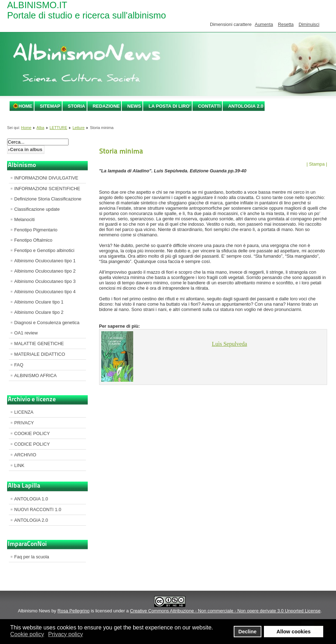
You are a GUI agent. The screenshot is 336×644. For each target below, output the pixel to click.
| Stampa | (317, 164)
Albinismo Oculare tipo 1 (39, 302)
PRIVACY (24, 423)
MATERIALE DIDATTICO (40, 354)
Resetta (286, 24)
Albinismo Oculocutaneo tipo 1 (45, 261)
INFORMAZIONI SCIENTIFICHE (47, 189)
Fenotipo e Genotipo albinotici (44, 250)
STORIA (77, 106)
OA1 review (26, 333)
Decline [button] (247, 632)
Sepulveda (230, 344)
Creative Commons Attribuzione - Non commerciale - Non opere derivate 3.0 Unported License (225, 611)
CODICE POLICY (32, 444)
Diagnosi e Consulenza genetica (47, 323)
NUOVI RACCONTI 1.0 (38, 509)
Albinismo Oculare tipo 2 (39, 312)
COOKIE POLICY (32, 433)
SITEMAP (50, 106)
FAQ (19, 365)
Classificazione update (37, 209)
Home (25, 106)
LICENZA (24, 412)
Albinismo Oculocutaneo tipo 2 (45, 271)
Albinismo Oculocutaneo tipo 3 (45, 281)
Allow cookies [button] (294, 632)
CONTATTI (209, 106)
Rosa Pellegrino (74, 611)
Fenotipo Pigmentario (36, 230)
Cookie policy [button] (27, 634)
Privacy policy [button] (66, 634)
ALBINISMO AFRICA (35, 375)
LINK (19, 465)
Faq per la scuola (32, 557)
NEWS (134, 106)
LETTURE (59, 128)
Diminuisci (309, 24)
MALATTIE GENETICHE (39, 344)
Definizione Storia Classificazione (48, 199)
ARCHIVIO (25, 455)
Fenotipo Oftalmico (33, 240)
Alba (40, 128)
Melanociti (25, 219)
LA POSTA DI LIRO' (169, 106)
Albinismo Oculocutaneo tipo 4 (45, 292)
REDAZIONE (106, 106)
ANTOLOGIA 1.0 (31, 499)
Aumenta (264, 24)
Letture (78, 128)
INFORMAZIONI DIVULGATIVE (46, 178)
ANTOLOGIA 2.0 (246, 106)
